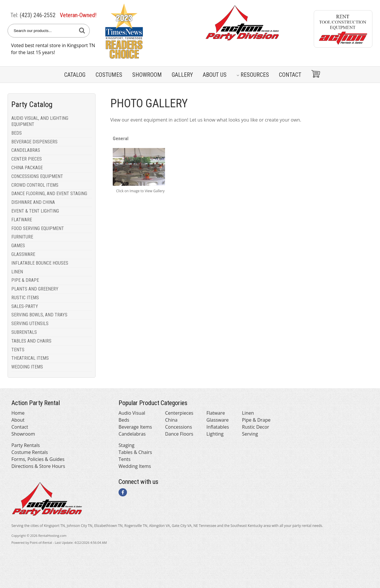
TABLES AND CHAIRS (31, 341)
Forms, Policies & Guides (38, 459)
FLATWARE (22, 220)
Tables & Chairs (135, 452)
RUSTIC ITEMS (25, 298)
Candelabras (132, 434)
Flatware (216, 413)
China (171, 420)
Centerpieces (179, 413)
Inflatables (218, 427)
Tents (124, 459)
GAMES (18, 246)
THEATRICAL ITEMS (30, 358)
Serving (250, 434)
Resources (253, 75)
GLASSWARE (23, 254)
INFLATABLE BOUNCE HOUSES (40, 263)
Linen (248, 413)
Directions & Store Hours (38, 466)
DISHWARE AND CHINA (33, 202)
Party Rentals (26, 445)
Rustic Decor (256, 427)
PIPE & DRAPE (25, 280)
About (18, 420)
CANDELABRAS (26, 150)
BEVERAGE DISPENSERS (34, 142)
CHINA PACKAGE (27, 168)
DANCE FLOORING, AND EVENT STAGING (49, 194)
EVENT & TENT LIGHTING (35, 211)
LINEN (17, 272)
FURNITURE (22, 237)
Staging (127, 445)
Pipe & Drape (256, 420)
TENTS (18, 350)
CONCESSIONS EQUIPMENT (37, 176)
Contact (290, 75)
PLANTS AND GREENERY (35, 289)
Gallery (182, 75)
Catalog (75, 75)
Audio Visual (132, 413)
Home (18, 413)
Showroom (147, 75)
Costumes (109, 75)
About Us (215, 75)
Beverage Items (135, 427)
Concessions (179, 427)
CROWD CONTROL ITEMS (35, 185)
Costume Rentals (30, 452)
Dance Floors (179, 434)
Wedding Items (135, 466)
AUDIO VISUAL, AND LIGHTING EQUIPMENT (40, 121)
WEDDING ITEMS (27, 367)
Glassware (217, 420)
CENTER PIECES (27, 159)
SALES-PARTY (25, 306)
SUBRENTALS (24, 332)
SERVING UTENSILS (30, 324)
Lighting (215, 434)
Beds (124, 420)
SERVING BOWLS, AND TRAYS (39, 315)
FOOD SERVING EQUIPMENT (38, 228)
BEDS (17, 133)
